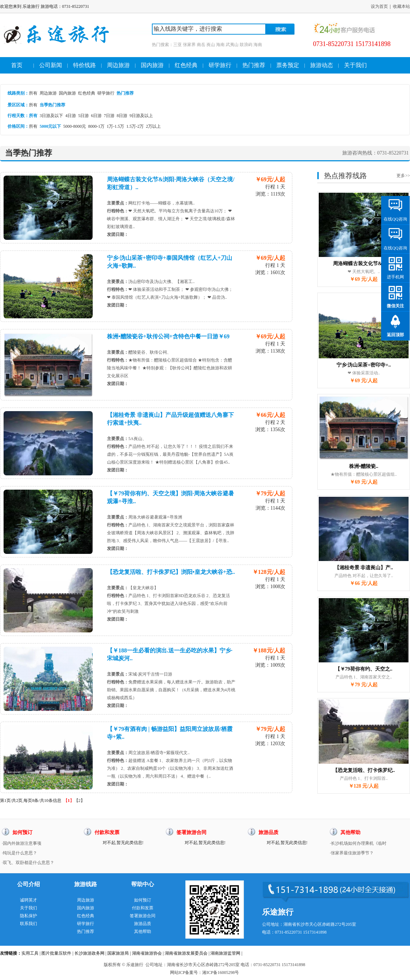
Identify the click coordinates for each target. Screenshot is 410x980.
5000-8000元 (75, 126)
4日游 (71, 116)
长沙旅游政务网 (89, 953)
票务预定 (288, 65)
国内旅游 (152, 65)
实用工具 (30, 953)
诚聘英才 (29, 900)
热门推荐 (254, 65)
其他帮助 (143, 931)
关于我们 (355, 65)
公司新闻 (51, 65)
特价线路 (84, 65)
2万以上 (153, 126)
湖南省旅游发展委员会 (186, 953)
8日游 (122, 116)
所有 (33, 93)
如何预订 (143, 900)
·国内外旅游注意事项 (22, 843)
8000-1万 (96, 126)
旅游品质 (143, 924)
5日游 (83, 116)
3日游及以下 (51, 116)
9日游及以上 (141, 116)
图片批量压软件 (56, 953)
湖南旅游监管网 (225, 953)
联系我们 (29, 924)
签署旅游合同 (143, 916)
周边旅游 (118, 65)
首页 (17, 65)
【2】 (80, 800)
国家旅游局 (118, 953)
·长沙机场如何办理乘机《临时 (358, 843)
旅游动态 (322, 65)
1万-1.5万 (115, 126)
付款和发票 (143, 908)
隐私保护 (29, 916)
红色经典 (186, 65)
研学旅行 (220, 65)
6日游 (96, 116)
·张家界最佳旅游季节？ (352, 853)
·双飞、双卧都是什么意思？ (28, 863)
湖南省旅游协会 (147, 953)
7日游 (109, 116)
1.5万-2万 (135, 126)
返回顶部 (395, 335)
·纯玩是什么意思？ (19, 853)
